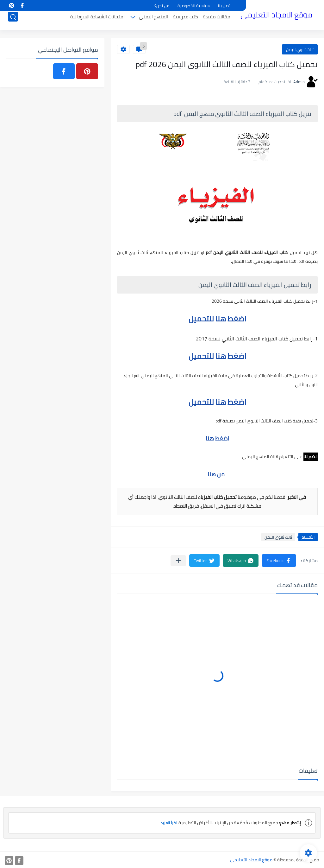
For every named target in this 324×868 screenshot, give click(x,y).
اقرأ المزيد (167, 823)
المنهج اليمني (153, 21)
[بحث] (13, 21)
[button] (279, 561)
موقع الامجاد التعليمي (276, 15)
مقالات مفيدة (217, 21)
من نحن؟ (162, 6)
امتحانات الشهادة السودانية (97, 21)
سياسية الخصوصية (194, 6)
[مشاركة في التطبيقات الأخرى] (178, 561)
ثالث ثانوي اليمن (300, 49)
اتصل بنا (225, 6)
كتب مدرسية (185, 21)
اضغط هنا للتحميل (217, 319)
